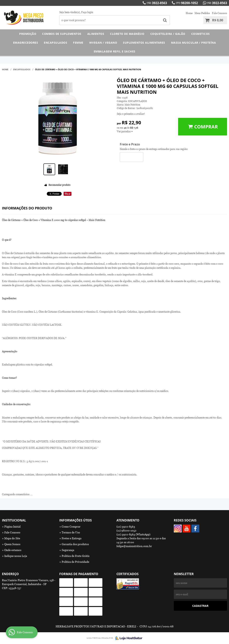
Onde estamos (13, 550)
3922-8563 (157, 3)
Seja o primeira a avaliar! (131, 114)
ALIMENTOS (96, 34)
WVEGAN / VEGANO (103, 43)
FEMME (78, 43)
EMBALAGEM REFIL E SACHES (115, 51)
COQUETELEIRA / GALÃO (168, 34)
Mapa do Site (12, 538)
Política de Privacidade (75, 562)
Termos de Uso (71, 532)
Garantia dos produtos (75, 544)
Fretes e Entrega (72, 538)
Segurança (68, 550)
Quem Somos (12, 544)
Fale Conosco (220, 13)
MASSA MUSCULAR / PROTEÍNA (194, 43)
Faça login (87, 12)
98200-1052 (187, 3)
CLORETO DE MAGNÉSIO (127, 34)
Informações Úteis (76, 520)
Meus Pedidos (202, 13)
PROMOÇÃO (28, 34)
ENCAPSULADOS (55, 43)
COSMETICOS (201, 34)
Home (189, 13)
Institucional (14, 520)
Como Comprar (71, 527)
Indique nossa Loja (16, 556)
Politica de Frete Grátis (76, 556)
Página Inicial (12, 527)
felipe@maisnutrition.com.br (134, 546)
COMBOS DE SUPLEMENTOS (62, 34)
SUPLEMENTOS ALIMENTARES (144, 43)
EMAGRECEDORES (26, 43)
